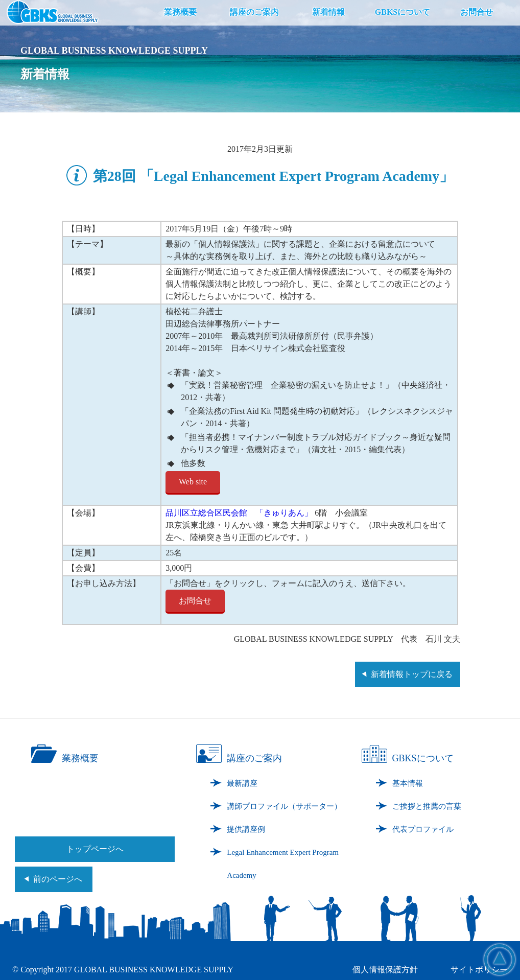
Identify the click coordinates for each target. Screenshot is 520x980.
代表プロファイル (423, 829)
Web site (193, 482)
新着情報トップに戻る (412, 674)
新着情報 (328, 12)
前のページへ (58, 879)
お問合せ (477, 12)
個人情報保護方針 (385, 970)
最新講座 (242, 783)
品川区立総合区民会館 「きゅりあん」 (239, 513)
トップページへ (95, 849)
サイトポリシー (479, 970)
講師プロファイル (284, 806)
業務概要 (180, 12)
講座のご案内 (254, 12)
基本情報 (408, 783)
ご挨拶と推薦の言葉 (427, 806)
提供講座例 (246, 829)
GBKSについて (403, 12)
